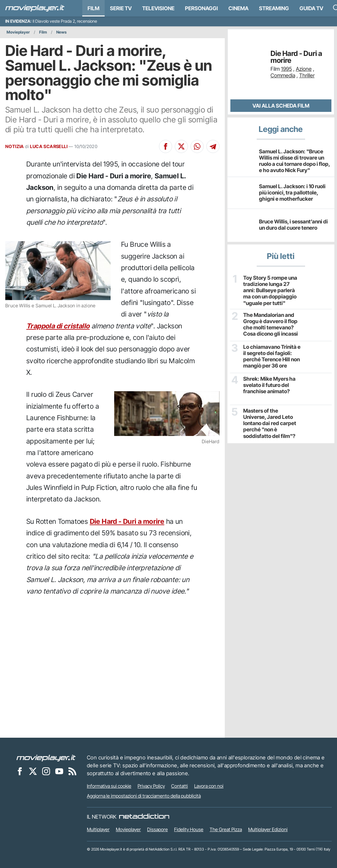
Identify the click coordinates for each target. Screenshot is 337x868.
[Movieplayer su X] (33, 771)
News (61, 32)
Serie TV (121, 8)
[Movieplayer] (46, 757)
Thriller (307, 75)
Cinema (238, 8)
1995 (286, 69)
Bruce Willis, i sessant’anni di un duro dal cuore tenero (293, 225)
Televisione (158, 8)
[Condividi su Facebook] (166, 146)
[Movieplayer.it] (35, 8)
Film (93, 8)
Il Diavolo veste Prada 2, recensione (65, 21)
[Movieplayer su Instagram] (46, 771)
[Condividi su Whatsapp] (197, 146)
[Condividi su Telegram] (213, 146)
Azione (304, 69)
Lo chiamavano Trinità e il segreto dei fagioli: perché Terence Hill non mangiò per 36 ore (272, 357)
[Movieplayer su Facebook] (20, 771)
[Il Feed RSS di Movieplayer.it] (72, 771)
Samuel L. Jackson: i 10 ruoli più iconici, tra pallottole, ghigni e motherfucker (292, 192)
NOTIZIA (15, 146)
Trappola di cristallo (58, 326)
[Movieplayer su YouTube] (59, 771)
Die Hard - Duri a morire (127, 521)
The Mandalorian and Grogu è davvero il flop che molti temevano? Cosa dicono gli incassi (271, 325)
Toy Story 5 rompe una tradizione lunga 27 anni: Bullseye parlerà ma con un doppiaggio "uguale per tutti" (270, 291)
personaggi (201, 8)
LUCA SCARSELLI (49, 146)
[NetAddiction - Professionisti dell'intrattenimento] (144, 817)
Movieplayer (18, 32)
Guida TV (311, 8)
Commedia (283, 75)
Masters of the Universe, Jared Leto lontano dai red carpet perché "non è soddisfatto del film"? (270, 423)
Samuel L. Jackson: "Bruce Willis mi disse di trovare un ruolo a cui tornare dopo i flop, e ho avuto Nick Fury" (294, 161)
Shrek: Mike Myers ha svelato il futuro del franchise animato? (269, 385)
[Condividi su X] (181, 146)
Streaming (274, 8)
